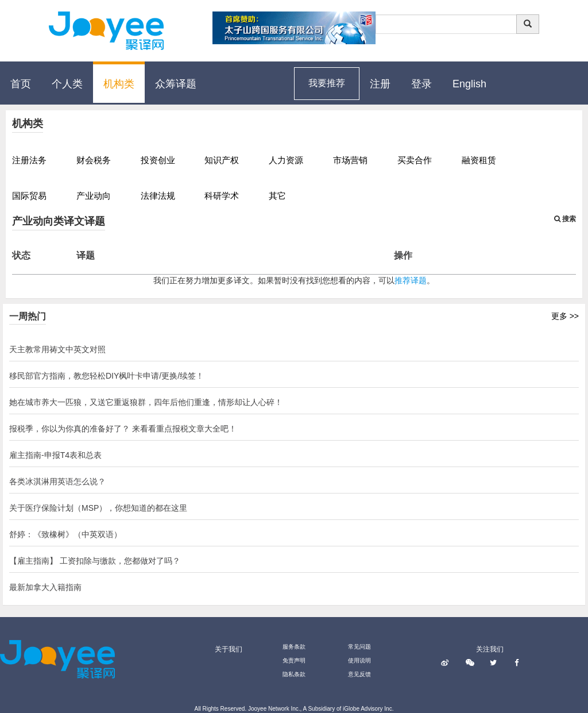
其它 (277, 196)
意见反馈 (359, 674)
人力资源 (286, 160)
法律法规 (158, 196)
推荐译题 (411, 280)
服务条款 (294, 647)
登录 (421, 84)
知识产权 (222, 160)
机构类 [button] (119, 84)
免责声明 (294, 660)
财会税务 (94, 160)
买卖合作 (415, 160)
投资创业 (158, 160)
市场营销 (350, 160)
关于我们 (229, 649)
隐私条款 (294, 674)
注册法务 (29, 160)
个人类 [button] (67, 84)
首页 (21, 84)
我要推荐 (327, 83)
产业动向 (94, 196)
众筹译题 (176, 84)
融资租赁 (479, 160)
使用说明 (359, 660)
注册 (380, 84)
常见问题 (359, 647)
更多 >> (565, 316)
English (469, 84)
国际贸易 (29, 196)
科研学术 (222, 196)
